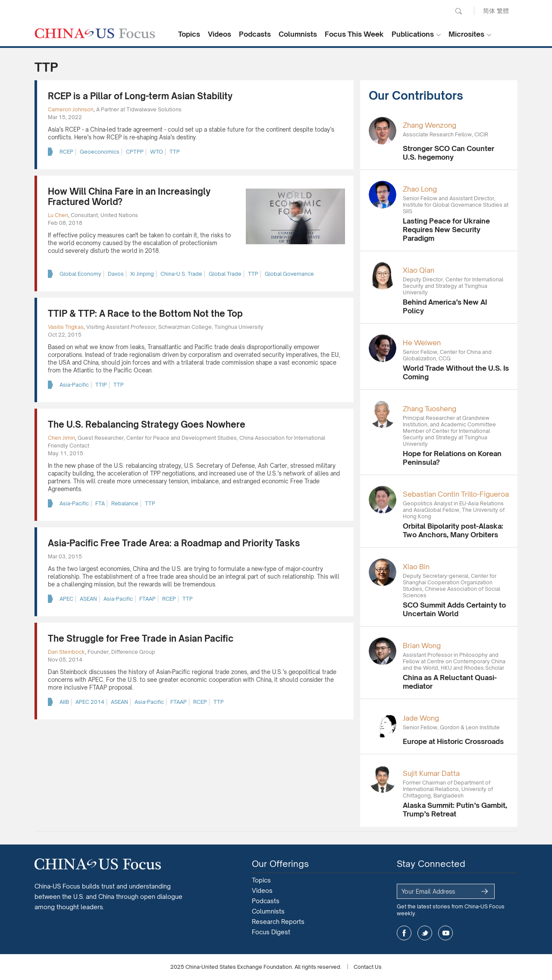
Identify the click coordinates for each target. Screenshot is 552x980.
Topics (189, 34)
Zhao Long (420, 189)
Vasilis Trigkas (66, 327)
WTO (157, 152)
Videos (220, 34)
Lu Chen (58, 215)
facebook (404, 933)
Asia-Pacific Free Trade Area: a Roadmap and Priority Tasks (174, 543)
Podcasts (255, 34)
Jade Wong (421, 718)
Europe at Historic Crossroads (453, 741)
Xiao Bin (416, 567)
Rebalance (125, 503)
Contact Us (368, 967)
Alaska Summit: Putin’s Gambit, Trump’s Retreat (455, 810)
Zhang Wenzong (430, 125)
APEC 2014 (90, 702)
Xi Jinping (142, 274)
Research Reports (278, 922)
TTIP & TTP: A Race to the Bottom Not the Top (145, 314)
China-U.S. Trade (181, 274)
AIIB (64, 702)
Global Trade (225, 274)
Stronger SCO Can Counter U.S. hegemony (448, 153)
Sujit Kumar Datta (431, 773)
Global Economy (80, 274)
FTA (100, 503)
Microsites (466, 34)
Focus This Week (354, 34)
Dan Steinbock (66, 652)
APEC (66, 599)
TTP (175, 152)
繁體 (503, 11)
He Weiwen (422, 343)
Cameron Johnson (71, 109)
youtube (445, 933)
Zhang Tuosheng (430, 409)
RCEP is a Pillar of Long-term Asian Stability (140, 96)
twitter (425, 933)
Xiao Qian (419, 270)
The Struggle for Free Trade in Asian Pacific (141, 638)
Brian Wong (422, 646)
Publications (413, 34)
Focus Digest (271, 932)
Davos (116, 274)
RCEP (66, 152)
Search (458, 11)
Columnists (298, 34)
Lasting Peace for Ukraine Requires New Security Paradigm (446, 230)
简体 (489, 11)
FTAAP (147, 599)
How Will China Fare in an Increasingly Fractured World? (129, 197)
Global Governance (289, 274)
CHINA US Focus (95, 33)
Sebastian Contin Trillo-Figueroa (456, 494)
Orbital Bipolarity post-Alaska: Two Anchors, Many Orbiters (453, 530)
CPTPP (135, 152)
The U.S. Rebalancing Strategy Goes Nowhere (147, 424)
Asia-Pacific (74, 385)
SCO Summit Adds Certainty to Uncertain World (454, 609)
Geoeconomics (100, 152)
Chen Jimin (61, 438)
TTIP (101, 385)
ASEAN (88, 599)
